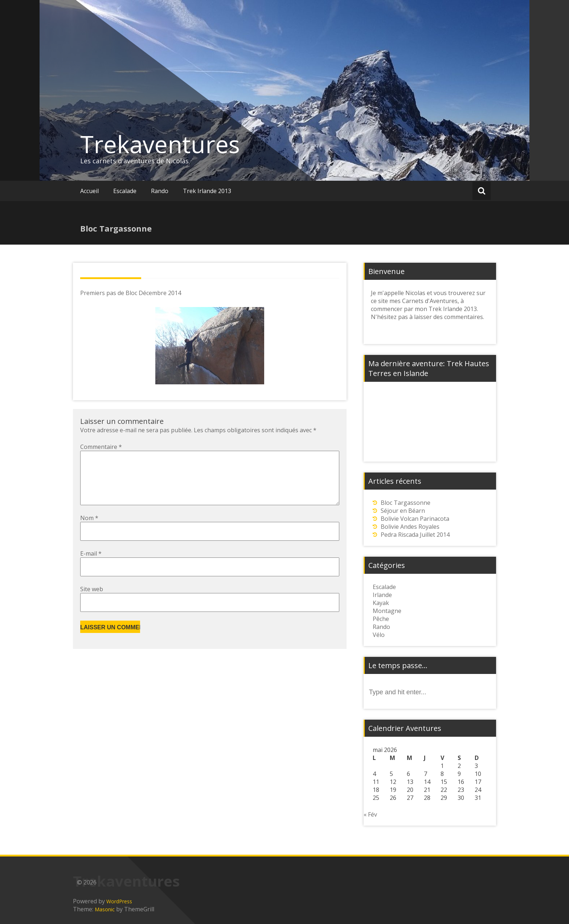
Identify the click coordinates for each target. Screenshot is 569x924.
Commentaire (101, 447)
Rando (160, 191)
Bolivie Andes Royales (410, 527)
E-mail (91, 565)
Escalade (125, 191)
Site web (92, 601)
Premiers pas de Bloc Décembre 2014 (131, 293)
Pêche (381, 619)
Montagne (387, 611)
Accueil (89, 191)
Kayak (381, 603)
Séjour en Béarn (403, 511)
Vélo (379, 635)
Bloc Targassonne (406, 503)
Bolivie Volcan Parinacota (415, 519)
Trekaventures (160, 144)
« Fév (370, 814)
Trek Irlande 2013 (207, 191)
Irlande (382, 595)
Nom (89, 530)
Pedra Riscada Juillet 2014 (415, 535)
